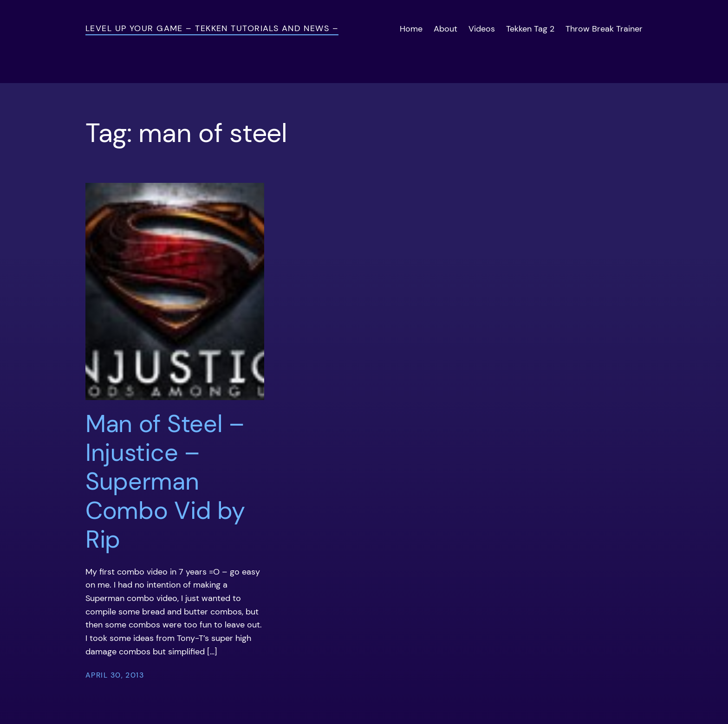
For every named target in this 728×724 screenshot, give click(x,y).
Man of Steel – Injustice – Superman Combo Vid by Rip (165, 482)
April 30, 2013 (115, 675)
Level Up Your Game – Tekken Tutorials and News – (212, 28)
